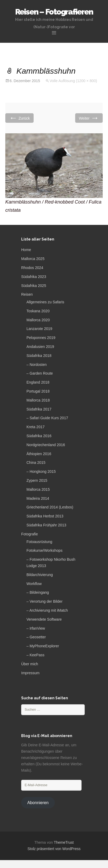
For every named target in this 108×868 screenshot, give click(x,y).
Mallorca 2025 (33, 259)
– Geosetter (36, 637)
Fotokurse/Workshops (44, 550)
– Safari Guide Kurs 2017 (47, 418)
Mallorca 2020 (38, 320)
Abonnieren (38, 803)
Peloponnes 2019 (41, 338)
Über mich (30, 664)
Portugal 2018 (38, 391)
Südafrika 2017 (39, 409)
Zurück (19, 118)
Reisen (27, 294)
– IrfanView (36, 628)
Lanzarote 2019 (39, 329)
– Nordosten (37, 365)
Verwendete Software (44, 619)
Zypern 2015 (37, 480)
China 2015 (36, 463)
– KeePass (35, 655)
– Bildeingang (38, 592)
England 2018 (38, 382)
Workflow (34, 584)
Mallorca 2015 (38, 489)
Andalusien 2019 (40, 347)
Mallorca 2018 (38, 400)
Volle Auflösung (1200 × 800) (73, 81)
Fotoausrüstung (39, 542)
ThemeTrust (64, 842)
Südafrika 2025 (34, 286)
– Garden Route (40, 373)
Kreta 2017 (36, 427)
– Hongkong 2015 (41, 471)
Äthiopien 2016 (39, 454)
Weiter (89, 118)
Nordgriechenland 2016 (46, 445)
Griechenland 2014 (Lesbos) (50, 507)
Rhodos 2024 (32, 268)
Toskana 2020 (38, 311)
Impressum (30, 673)
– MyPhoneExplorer (43, 646)
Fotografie (30, 534)
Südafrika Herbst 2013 (45, 516)
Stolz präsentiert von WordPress (54, 849)
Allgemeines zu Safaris (45, 302)
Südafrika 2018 (39, 356)
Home (26, 250)
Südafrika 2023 (34, 277)
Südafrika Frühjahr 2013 (46, 525)
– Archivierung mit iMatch (47, 610)
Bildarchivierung (40, 575)
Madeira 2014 (38, 498)
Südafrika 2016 (39, 436)
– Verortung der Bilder (44, 601)
